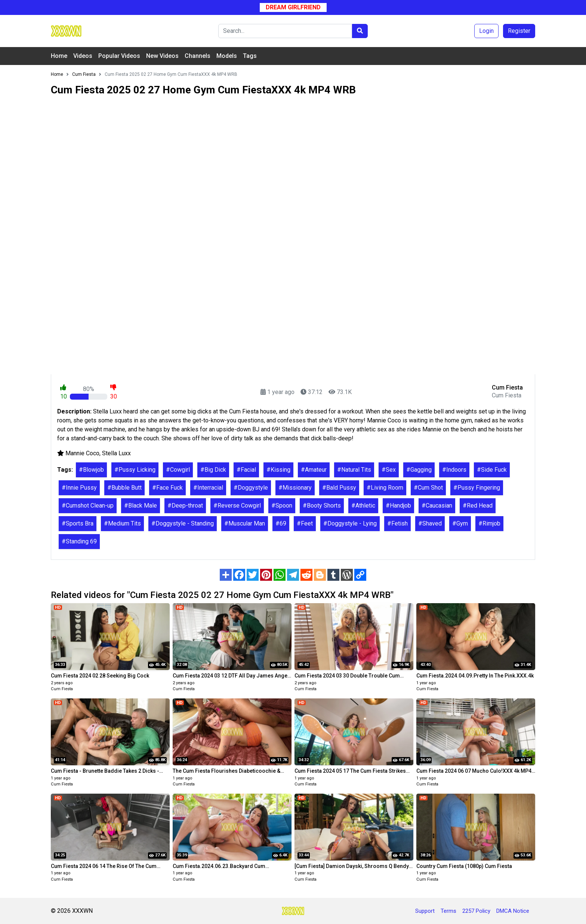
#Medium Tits (122, 523)
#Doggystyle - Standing (183, 523)
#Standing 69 (79, 541)
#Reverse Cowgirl (237, 506)
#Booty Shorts (322, 506)
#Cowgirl (178, 470)
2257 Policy (476, 911)
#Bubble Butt (124, 488)
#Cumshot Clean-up (88, 506)
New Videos (162, 56)
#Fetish (397, 523)
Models (227, 56)
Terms (448, 911)
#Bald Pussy (339, 488)
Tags (250, 56)
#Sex (389, 470)
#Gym (460, 523)
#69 (281, 523)
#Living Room (385, 488)
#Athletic (363, 506)
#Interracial (208, 488)
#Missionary (295, 488)
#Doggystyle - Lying (350, 523)
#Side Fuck (492, 470)
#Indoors (454, 470)
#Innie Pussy (79, 488)
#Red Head (478, 506)
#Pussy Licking (135, 470)
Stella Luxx (116, 453)
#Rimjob (489, 523)
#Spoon (282, 506)
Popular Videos (119, 56)
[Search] (285, 31)
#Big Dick (213, 470)
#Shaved (430, 523)
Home (59, 56)
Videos (83, 56)
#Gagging (419, 470)
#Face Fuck (167, 488)
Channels (198, 56)
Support (425, 911)
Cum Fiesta (62, 689)
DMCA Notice (513, 911)
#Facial (246, 470)
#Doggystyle (251, 488)
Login (486, 31)
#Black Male (141, 506)
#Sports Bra (78, 523)
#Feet (305, 523)
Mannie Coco (82, 453)
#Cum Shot (428, 488)
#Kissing (278, 470)
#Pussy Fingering (477, 488)
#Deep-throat (185, 506)
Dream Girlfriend (293, 7)
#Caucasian (437, 506)
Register (519, 31)
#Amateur (314, 470)
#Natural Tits (354, 470)
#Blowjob (91, 470)
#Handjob (398, 506)
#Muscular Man (245, 523)
